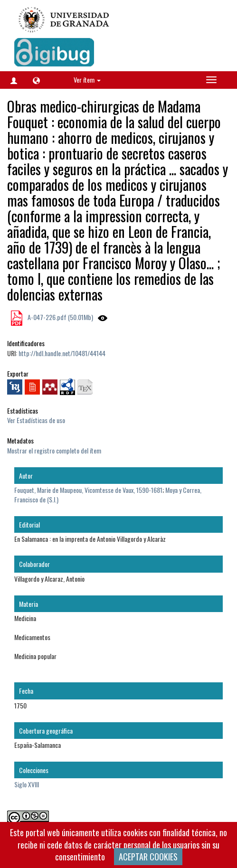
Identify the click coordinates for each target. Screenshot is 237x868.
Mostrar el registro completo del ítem (54, 450)
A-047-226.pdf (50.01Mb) (60, 317)
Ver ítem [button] (87, 80)
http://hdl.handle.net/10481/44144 (62, 353)
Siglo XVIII (27, 784)
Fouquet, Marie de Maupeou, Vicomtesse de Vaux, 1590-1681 (88, 490)
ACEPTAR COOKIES (148, 857)
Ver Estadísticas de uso (36, 420)
